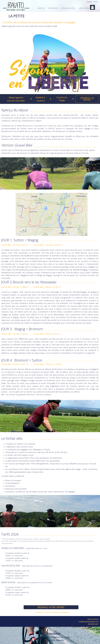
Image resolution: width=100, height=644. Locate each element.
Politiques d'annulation (61, 612)
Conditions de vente (42, 612)
